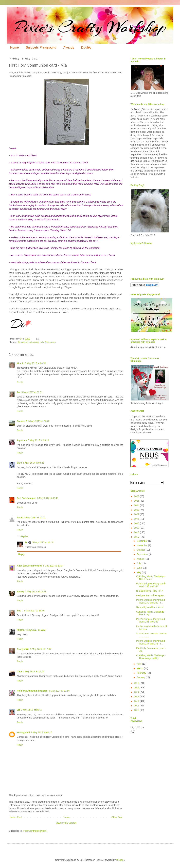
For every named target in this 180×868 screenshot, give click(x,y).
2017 (137, 537)
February (142, 673)
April (139, 664)
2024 (137, 505)
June (140, 568)
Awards (69, 47)
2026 (137, 496)
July (139, 563)
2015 (137, 688)
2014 (137, 692)
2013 (137, 697)
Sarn (19, 463)
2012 (137, 701)
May (139, 572)
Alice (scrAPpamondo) (29, 566)
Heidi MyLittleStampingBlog (32, 691)
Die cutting (22, 342)
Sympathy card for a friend (150, 607)
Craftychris (23, 649)
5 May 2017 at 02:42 (39, 421)
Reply (20, 382)
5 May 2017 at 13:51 (36, 591)
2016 (137, 683)
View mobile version (66, 823)
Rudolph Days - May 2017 (150, 591)
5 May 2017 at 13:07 (53, 566)
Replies (24, 536)
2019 (137, 528)
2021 (137, 519)
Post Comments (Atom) (35, 831)
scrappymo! (23, 732)
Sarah (20, 517)
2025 (137, 501)
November (142, 545)
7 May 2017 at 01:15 (32, 710)
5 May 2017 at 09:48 (48, 498)
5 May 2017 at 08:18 (38, 440)
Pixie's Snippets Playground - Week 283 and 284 (151, 585)
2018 (137, 532)
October (141, 550)
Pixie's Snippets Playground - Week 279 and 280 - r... (151, 601)
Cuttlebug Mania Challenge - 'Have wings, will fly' (151, 657)
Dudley (86, 47)
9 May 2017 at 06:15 (41, 732)
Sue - (20, 611)
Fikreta (21, 630)
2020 (137, 523)
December (142, 541)
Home (14, 47)
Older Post (117, 817)
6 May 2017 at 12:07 (41, 649)
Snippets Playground (41, 47)
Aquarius (22, 440)
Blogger (120, 860)
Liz (18, 710)
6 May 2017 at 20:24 (34, 671)
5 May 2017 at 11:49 (43, 542)
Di (26, 542)
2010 (137, 710)
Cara (19, 671)
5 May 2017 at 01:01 (32, 392)
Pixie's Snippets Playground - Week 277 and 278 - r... (151, 642)
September (143, 554)
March (140, 668)
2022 (137, 514)
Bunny (20, 591)
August (141, 559)
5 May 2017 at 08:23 (34, 463)
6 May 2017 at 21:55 (59, 691)
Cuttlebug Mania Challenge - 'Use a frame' (151, 578)
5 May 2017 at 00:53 (35, 363)
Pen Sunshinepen (27, 498)
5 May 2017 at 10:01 (35, 517)
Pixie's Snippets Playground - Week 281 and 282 (151, 620)
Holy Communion (48, 342)
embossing (34, 342)
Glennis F (22, 421)
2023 (137, 510)
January (141, 677)
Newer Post (16, 817)
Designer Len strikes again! (150, 595)
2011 (137, 706)
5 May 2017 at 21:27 (36, 630)
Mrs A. (20, 363)
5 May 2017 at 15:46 (34, 611)
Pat (19, 392)
